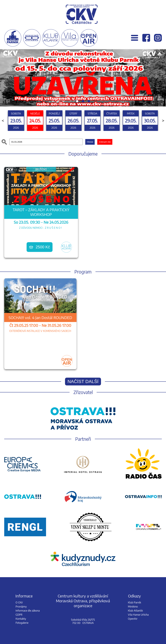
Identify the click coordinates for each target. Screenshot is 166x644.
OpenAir (133, 619)
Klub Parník (134, 602)
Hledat (90, 142)
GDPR (19, 615)
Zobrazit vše (105, 142)
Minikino (133, 607)
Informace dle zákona (28, 611)
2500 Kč (40, 247)
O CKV (19, 602)
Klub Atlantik (135, 611)
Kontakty (21, 619)
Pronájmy (21, 607)
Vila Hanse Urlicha (138, 615)
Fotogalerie (22, 623)
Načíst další (83, 381)
